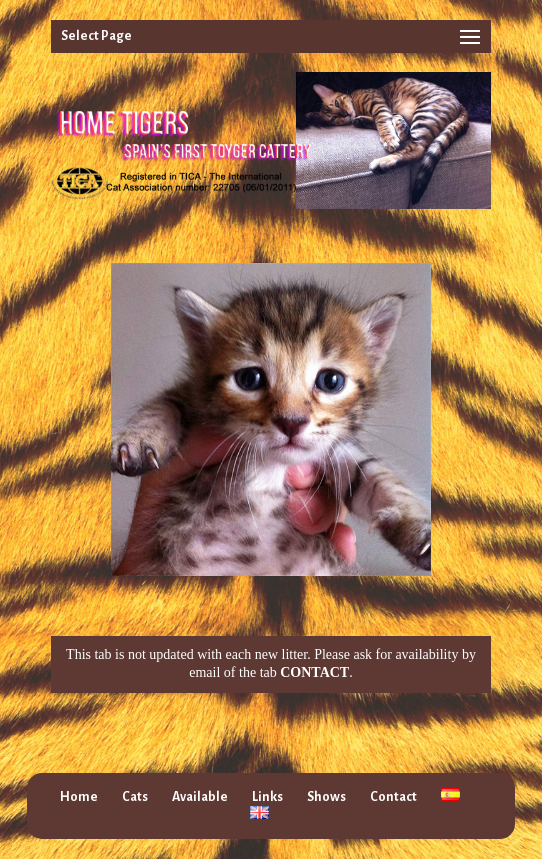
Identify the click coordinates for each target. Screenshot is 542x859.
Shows (326, 797)
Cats (135, 797)
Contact (393, 797)
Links (267, 797)
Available (200, 797)
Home (79, 797)
